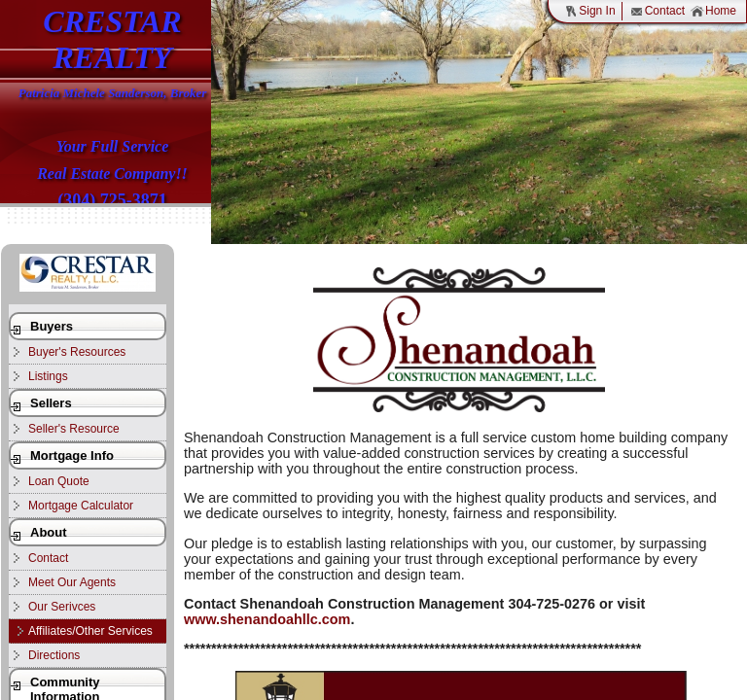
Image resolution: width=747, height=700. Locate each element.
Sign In (589, 11)
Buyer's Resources (77, 352)
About (49, 532)
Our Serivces (62, 607)
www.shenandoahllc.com (267, 619)
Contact (658, 11)
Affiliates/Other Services (90, 631)
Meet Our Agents (72, 582)
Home (713, 11)
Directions (54, 655)
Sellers (51, 403)
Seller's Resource (74, 429)
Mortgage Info (72, 455)
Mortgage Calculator (81, 506)
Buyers (52, 326)
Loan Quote (59, 481)
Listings (48, 376)
